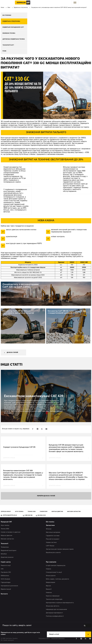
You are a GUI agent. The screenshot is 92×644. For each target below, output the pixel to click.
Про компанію (51, 563)
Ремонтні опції (6, 566)
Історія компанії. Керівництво (56, 566)
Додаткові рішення (7, 558)
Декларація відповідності (54, 613)
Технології (5, 544)
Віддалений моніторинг (9, 551)
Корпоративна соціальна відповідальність (60, 603)
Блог (9, 8)
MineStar (4, 554)
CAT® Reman (50, 546)
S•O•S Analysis (5, 580)
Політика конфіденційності (55, 617)
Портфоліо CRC (6, 573)
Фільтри (49, 529)
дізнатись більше (9, 458)
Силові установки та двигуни (11, 533)
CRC (2, 569)
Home (2, 8)
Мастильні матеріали (53, 533)
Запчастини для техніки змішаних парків (60, 550)
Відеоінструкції (6, 590)
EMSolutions (5, 576)
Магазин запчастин (74, 512)
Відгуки (48, 586)
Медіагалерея (51, 583)
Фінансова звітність (53, 607)
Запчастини (50, 526)
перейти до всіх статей (46, 496)
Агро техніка (19, 512)
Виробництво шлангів (53, 553)
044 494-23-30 (42, 516)
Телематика (5, 548)
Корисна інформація (53, 596)
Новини (48, 569)
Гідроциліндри (6, 583)
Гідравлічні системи (53, 536)
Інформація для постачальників (56, 610)
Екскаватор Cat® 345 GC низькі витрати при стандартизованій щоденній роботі (67, 313)
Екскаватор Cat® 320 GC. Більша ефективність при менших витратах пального (18, 314)
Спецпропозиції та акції (54, 573)
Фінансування (51, 576)
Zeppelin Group (6, 512)
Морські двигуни (57, 512)
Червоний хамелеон (58, 639)
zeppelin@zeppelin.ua (10, 516)
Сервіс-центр (6, 563)
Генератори (44, 512)
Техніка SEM (32, 512)
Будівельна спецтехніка (21, 8)
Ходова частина (51, 543)
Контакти (4, 594)
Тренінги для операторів (54, 600)
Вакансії (49, 590)
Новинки (49, 593)
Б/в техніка (50, 522)
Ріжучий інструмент (53, 540)
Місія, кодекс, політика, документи (57, 580)
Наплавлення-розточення (9, 586)
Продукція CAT (6, 522)
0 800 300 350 (29, 516)
